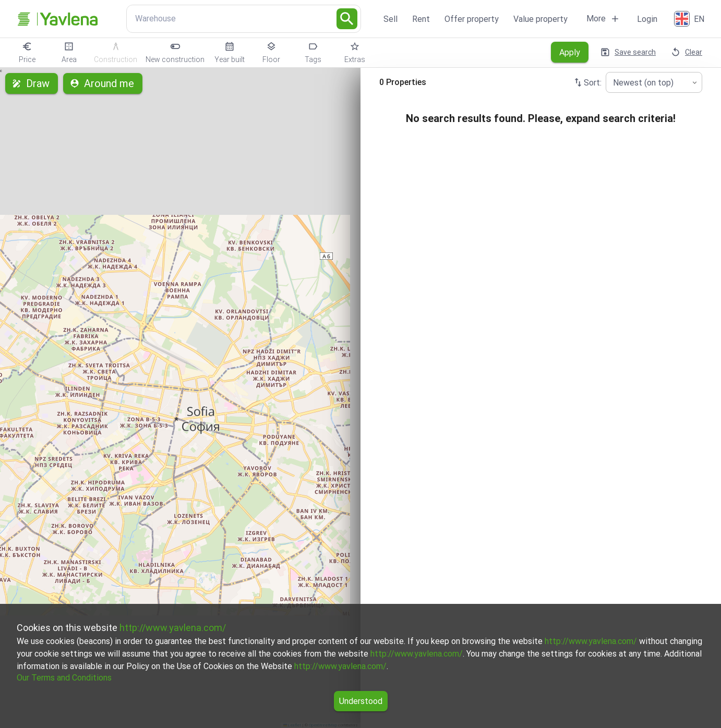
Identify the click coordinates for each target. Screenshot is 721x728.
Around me (103, 83)
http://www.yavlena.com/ (173, 628)
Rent (421, 19)
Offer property (472, 19)
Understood (361, 701)
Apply (570, 52)
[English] (690, 19)
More (603, 19)
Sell (390, 19)
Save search (629, 52)
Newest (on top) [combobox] (643, 83)
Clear (687, 52)
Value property (540, 19)
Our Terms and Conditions (64, 678)
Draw (32, 83)
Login (647, 19)
